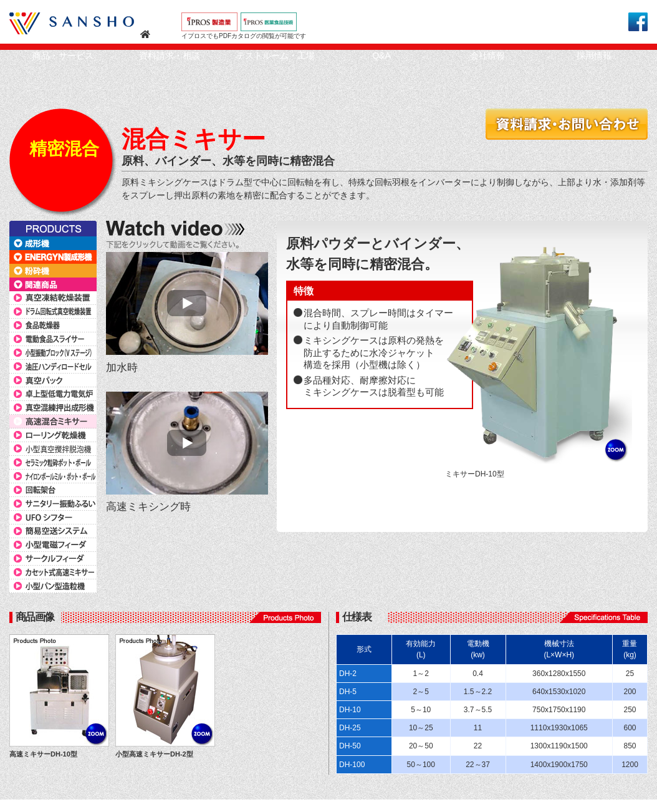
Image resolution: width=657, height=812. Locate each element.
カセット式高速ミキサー (53, 573)
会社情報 (487, 56)
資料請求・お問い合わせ (567, 124)
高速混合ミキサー (53, 422)
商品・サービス (63, 56)
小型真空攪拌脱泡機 (53, 449)
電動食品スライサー (53, 339)
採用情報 (594, 56)
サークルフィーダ (53, 559)
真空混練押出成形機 (53, 408)
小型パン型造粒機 (53, 586)
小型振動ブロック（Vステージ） (53, 353)
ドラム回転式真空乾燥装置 (53, 312)
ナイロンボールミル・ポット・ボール (53, 476)
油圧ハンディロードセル (53, 367)
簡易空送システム (53, 531)
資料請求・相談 (170, 56)
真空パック (53, 380)
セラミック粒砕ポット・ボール (53, 463)
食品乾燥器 (53, 326)
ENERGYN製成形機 (53, 257)
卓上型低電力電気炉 (53, 394)
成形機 (53, 243)
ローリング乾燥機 (53, 435)
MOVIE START (187, 303)
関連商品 (53, 284)
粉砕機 (53, 271)
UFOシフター (53, 518)
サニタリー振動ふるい (53, 504)
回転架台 (53, 490)
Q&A (381, 56)
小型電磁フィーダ (53, 545)
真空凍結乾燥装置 (53, 298)
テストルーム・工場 (276, 56)
